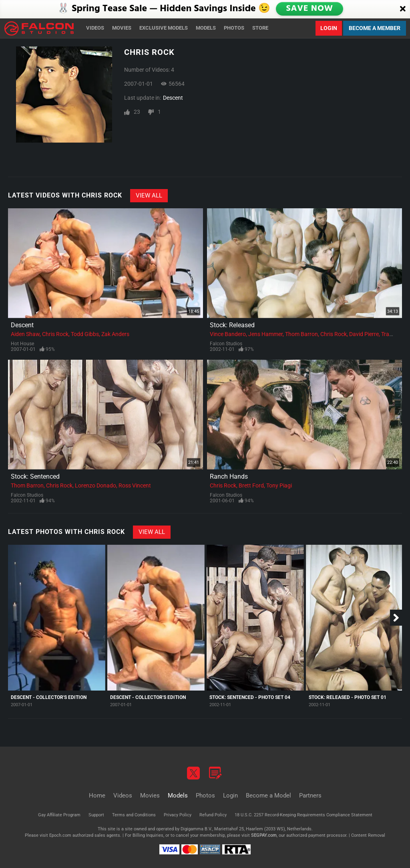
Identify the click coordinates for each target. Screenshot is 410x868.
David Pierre (364, 334)
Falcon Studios (226, 344)
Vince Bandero (228, 334)
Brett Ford (251, 485)
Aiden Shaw (25, 334)
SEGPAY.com (264, 835)
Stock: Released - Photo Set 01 (348, 697)
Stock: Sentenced (35, 476)
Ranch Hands (229, 476)
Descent (173, 98)
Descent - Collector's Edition (49, 697)
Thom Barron (301, 334)
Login (329, 28)
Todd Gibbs (85, 334)
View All (149, 195)
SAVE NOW (309, 9)
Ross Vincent (135, 485)
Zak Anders (115, 334)
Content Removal (368, 835)
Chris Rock (55, 334)
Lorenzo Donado (95, 485)
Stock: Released (232, 325)
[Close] (403, 9)
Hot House (22, 344)
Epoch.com (60, 835)
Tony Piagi (279, 485)
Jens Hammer (265, 334)
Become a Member (375, 28)
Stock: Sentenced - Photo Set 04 (250, 697)
